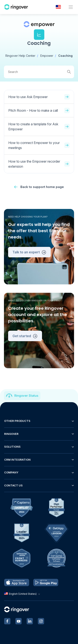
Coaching (65, 56)
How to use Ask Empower (39, 97)
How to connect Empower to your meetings (39, 145)
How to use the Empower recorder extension (39, 164)
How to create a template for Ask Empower (39, 127)
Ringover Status (26, 396)
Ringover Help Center (20, 56)
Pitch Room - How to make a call (39, 110)
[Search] (39, 72)
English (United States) (23, 594)
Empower (47, 56)
